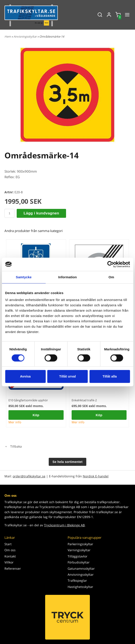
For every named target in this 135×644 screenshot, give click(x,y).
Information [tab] (68, 277)
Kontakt (10, 556)
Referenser (13, 568)
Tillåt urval (67, 376)
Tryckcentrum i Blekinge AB (64, 525)
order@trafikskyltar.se (29, 476)
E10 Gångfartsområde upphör (28, 400)
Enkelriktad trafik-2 (84, 400)
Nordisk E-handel (96, 476)
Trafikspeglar (77, 580)
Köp (36, 415)
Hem (8, 36)
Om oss (10, 550)
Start (8, 544)
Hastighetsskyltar (80, 587)
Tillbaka (13, 446)
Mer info (15, 422)
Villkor (9, 562)
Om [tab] (111, 277)
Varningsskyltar (79, 550)
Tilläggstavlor (78, 556)
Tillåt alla (110, 376)
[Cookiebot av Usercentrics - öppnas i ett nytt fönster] (110, 264)
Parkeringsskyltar (80, 544)
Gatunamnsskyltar (81, 568)
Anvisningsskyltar (25, 36)
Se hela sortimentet (67, 462)
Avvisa (25, 376)
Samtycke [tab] (24, 277)
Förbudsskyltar (79, 562)
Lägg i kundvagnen (41, 213)
